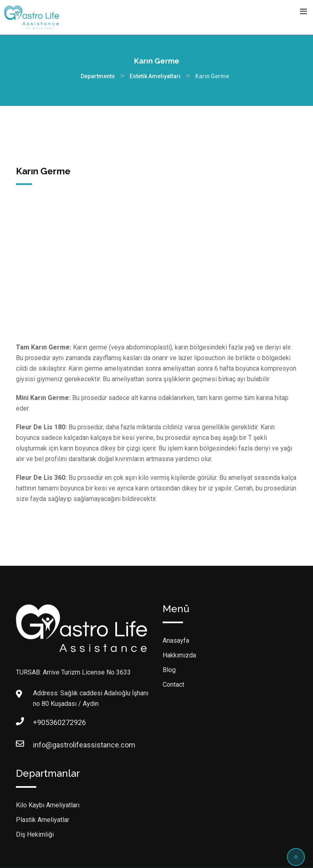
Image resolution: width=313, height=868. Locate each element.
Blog (169, 670)
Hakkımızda (179, 655)
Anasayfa (176, 641)
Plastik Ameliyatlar (43, 820)
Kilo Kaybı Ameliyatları (48, 805)
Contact (173, 685)
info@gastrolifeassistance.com (41, 745)
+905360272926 (41, 722)
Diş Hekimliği (35, 834)
